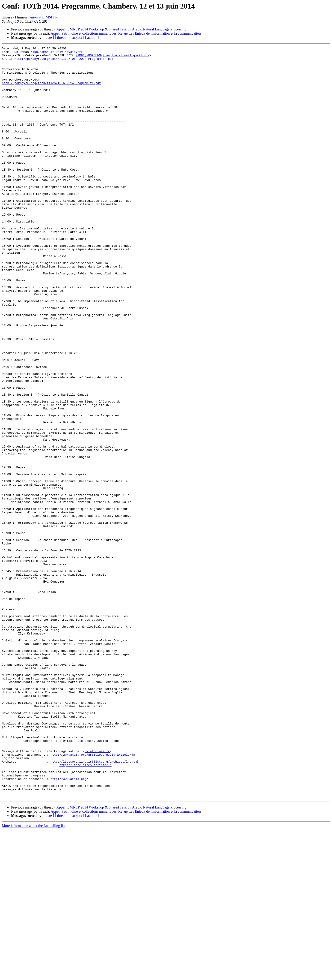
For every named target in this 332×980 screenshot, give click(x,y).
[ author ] (92, 38)
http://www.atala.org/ (69, 926)
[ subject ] (77, 38)
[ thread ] (62, 38)
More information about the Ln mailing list (34, 976)
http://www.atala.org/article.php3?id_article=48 (93, 896)
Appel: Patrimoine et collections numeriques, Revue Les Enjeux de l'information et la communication (126, 33)
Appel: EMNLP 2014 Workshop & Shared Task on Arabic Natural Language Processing (121, 29)
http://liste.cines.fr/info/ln (86, 909)
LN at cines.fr (97, 892)
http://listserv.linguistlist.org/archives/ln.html (95, 905)
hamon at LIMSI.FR (43, 17)
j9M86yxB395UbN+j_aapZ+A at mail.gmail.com (113, 57)
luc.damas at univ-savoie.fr (57, 53)
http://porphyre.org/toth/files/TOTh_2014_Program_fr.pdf (64, 61)
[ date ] (49, 38)
